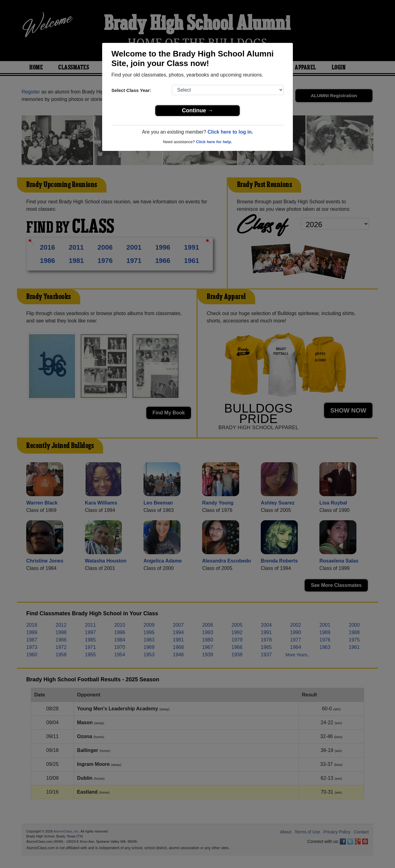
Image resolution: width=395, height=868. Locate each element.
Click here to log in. (230, 132)
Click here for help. (214, 142)
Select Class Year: (131, 90)
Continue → (198, 110)
